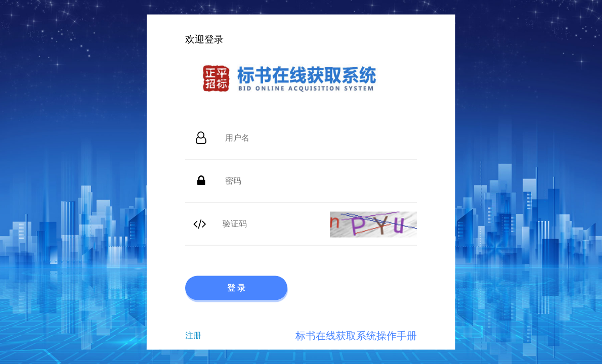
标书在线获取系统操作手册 (356, 335)
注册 (193, 335)
